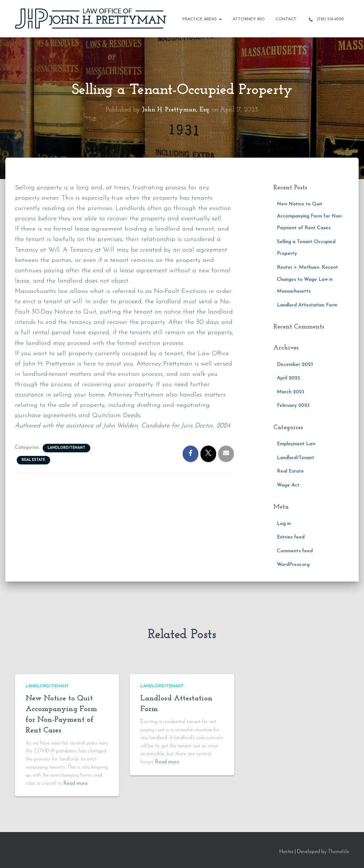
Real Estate (33, 460)
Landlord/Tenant (66, 448)
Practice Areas (202, 19)
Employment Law (296, 444)
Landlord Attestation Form (307, 305)
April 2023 (288, 378)
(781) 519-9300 (325, 19)
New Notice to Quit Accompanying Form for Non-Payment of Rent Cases (310, 216)
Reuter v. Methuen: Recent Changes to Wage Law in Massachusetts (307, 279)
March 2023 (291, 392)
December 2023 (295, 365)
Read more (76, 783)
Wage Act (288, 485)
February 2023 (293, 406)
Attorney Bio (249, 19)
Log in (284, 524)
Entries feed (291, 537)
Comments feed (295, 551)
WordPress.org (293, 565)
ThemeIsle (338, 852)
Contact (286, 19)
